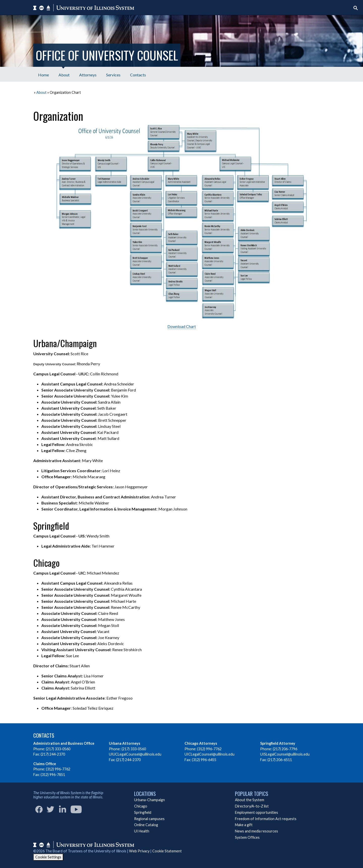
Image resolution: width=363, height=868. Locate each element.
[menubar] (92, 74)
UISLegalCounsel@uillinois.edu (285, 754)
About (41, 92)
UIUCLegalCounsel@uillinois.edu (135, 754)
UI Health (142, 831)
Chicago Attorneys (201, 743)
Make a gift (244, 825)
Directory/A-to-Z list (252, 806)
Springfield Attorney (278, 743)
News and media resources (256, 831)
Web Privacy (139, 851)
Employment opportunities (256, 812)
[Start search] (356, 8)
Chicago (141, 806)
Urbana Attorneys (125, 743)
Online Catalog (146, 825)
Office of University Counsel (107, 55)
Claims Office (45, 764)
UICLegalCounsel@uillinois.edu (209, 754)
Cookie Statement (167, 851)
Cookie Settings (48, 857)
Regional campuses (149, 819)
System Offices (247, 837)
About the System (250, 800)
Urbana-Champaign (149, 800)
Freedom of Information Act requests (266, 819)
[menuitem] (43, 74)
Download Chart (182, 326)
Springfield (143, 812)
